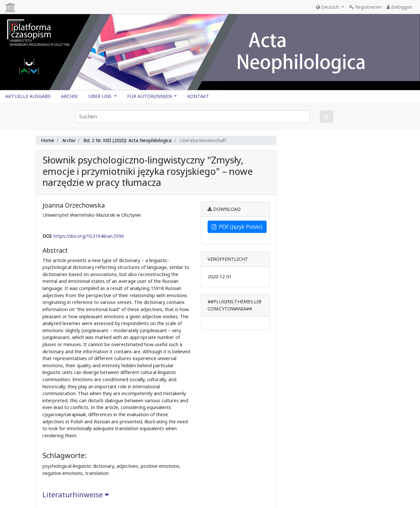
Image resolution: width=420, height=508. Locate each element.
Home (48, 140)
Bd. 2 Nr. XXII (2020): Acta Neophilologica (127, 140)
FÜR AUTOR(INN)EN (150, 96)
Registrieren (365, 7)
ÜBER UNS (101, 96)
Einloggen (399, 7)
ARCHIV (69, 96)
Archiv (69, 140)
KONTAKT (198, 96)
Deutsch (328, 7)
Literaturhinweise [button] (76, 495)
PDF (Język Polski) (237, 227)
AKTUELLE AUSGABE (28, 96)
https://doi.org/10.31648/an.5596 (89, 236)
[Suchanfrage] (192, 116)
